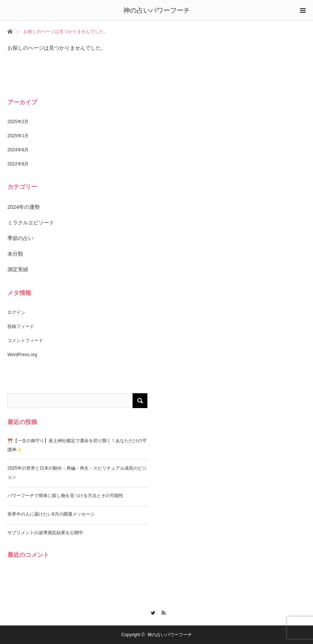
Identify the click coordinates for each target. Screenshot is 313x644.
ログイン (16, 312)
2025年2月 (18, 122)
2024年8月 (18, 150)
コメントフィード (25, 341)
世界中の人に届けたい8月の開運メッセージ (51, 514)
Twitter (151, 612)
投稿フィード (21, 326)
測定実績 (18, 269)
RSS (162, 612)
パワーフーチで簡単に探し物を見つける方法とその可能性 (65, 496)
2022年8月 (18, 164)
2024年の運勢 (24, 207)
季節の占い (20, 238)
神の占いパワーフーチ (157, 10)
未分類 (15, 254)
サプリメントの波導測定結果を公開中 (45, 533)
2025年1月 (18, 136)
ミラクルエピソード (31, 223)
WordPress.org (22, 355)
